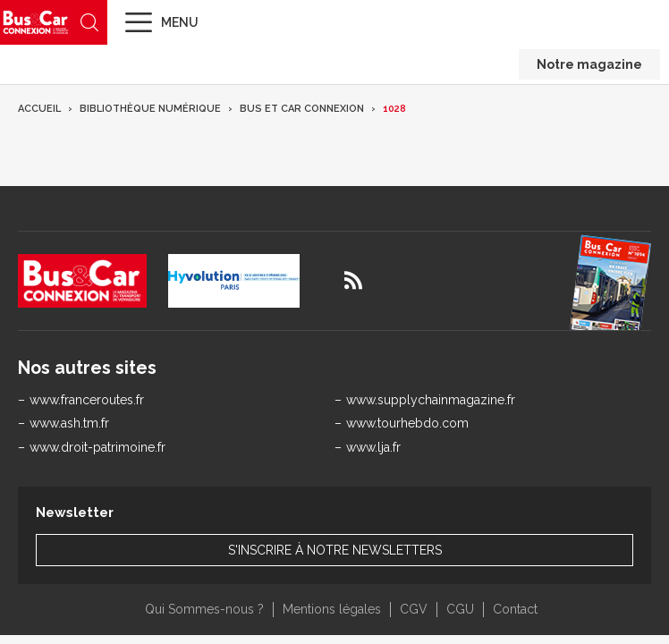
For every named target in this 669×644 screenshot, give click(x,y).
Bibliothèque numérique (150, 109)
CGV (414, 609)
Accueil (39, 109)
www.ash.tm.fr (69, 423)
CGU (460, 609)
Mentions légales (332, 609)
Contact (515, 609)
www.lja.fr (373, 447)
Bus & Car (36, 22)
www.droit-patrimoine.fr (97, 447)
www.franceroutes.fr (87, 400)
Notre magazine (589, 64)
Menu (180, 22)
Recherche (89, 22)
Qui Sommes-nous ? (204, 609)
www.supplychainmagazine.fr (431, 400)
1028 (394, 109)
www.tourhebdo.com (407, 423)
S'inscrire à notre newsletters (335, 550)
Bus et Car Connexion (302, 109)
